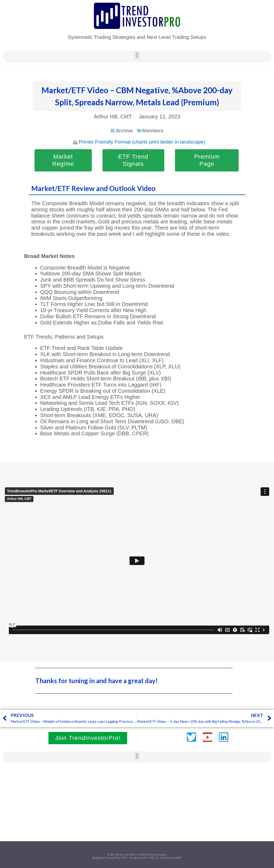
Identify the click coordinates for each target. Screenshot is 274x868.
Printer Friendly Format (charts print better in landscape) (142, 142)
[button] (137, 55)
